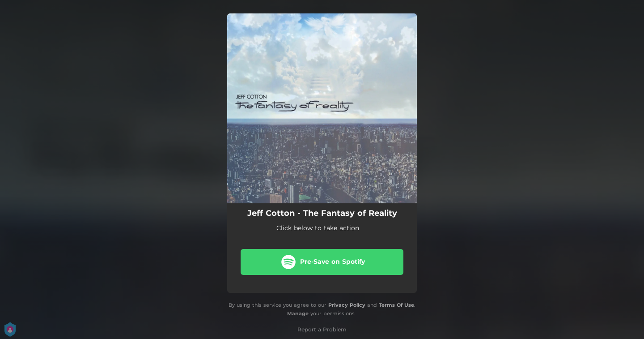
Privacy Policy (347, 305)
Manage (298, 313)
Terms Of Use (396, 305)
